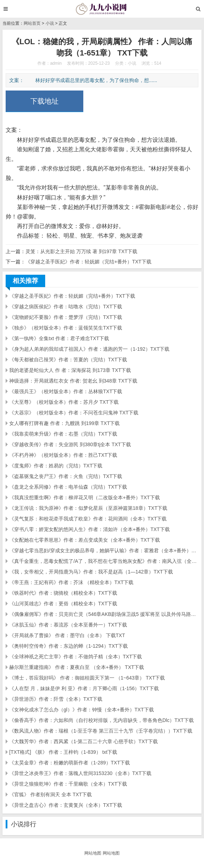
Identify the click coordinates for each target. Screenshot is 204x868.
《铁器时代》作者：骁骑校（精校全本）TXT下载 (63, 593)
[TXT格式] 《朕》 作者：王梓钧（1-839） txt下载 (63, 752)
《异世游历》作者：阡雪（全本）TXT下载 (56, 699)
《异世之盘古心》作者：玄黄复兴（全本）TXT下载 (66, 805)
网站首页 (32, 23)
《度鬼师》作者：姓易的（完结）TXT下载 (56, 466)
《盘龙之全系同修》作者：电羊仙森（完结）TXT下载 (68, 487)
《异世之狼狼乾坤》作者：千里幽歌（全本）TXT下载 (68, 784)
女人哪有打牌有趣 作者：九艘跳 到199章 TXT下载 (64, 423)
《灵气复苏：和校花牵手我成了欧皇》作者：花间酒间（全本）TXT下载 (88, 519)
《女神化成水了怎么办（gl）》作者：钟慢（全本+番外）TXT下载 (82, 710)
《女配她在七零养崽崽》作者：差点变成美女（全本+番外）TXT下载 (85, 540)
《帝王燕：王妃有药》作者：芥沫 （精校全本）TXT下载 (71, 582)
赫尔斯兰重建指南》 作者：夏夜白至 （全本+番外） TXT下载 (77, 667)
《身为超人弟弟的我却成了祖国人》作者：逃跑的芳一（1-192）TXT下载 (89, 349)
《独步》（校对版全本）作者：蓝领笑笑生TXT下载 (66, 328)
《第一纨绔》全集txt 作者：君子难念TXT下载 (59, 338)
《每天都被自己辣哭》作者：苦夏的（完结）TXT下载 (68, 360)
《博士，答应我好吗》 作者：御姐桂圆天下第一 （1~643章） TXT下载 (87, 678)
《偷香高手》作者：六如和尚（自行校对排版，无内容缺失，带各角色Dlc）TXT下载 (101, 720)
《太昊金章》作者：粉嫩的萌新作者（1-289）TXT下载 (70, 763)
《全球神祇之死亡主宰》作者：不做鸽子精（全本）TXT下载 (76, 657)
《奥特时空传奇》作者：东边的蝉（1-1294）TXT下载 (68, 646)
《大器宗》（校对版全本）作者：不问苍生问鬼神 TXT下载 (74, 413)
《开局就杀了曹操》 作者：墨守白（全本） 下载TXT (67, 635)
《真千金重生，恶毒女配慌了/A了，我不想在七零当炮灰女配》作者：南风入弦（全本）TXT (104, 561)
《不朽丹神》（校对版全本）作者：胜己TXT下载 (63, 455)
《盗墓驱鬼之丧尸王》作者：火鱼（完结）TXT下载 (66, 476)
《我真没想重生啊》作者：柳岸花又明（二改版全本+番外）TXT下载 (85, 497)
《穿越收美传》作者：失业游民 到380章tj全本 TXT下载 (70, 444)
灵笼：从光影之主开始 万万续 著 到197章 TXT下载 (81, 251)
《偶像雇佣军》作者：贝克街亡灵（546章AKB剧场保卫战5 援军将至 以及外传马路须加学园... (104, 614)
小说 (50, 23)
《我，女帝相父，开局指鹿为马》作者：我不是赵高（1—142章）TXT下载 (91, 572)
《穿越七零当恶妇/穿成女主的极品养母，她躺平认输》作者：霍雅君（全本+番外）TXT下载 (104, 550)
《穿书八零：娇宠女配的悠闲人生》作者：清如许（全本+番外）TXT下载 (89, 529)
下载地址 (44, 101)
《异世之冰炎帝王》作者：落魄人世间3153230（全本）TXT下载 (80, 773)
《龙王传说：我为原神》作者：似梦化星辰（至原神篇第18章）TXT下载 (88, 508)
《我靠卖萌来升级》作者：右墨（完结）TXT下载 (63, 434)
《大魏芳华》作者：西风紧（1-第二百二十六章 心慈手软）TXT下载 (83, 741)
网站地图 (93, 853)
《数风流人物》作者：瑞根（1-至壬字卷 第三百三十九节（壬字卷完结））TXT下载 (101, 731)
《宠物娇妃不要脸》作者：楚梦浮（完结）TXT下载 (66, 317)
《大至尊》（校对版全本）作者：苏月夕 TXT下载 (64, 402)
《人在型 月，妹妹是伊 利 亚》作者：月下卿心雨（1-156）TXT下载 (84, 688)
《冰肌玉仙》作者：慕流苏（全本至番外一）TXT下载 (68, 625)
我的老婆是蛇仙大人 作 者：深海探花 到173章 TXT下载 (70, 370)
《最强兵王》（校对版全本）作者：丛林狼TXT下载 (66, 391)
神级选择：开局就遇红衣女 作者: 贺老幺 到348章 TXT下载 (73, 381)
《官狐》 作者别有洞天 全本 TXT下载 (50, 794)
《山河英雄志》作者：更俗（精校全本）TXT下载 (63, 604)
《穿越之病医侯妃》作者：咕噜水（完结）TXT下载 (66, 307)
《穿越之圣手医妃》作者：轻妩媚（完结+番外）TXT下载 (88, 262)
